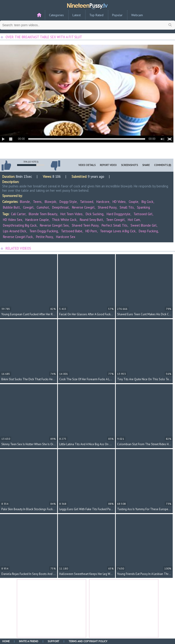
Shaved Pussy (107, 207)
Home (6, 641)
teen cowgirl (115, 220)
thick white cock (64, 220)
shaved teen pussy (85, 225)
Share (146, 165)
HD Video (119, 202)
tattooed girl (143, 214)
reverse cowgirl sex (54, 225)
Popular (117, 15)
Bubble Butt (11, 207)
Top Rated (96, 15)
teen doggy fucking (44, 231)
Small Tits (127, 207)
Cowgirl (28, 207)
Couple (134, 202)
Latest (77, 15)
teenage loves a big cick (118, 231)
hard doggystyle (118, 214)
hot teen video (71, 214)
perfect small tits (115, 225)
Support (53, 641)
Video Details (87, 165)
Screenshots (129, 165)
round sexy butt (91, 220)
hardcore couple (37, 220)
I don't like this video (55, 166)
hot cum (134, 220)
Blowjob (50, 202)
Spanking (143, 207)
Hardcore (103, 202)
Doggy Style (68, 202)
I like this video (6, 166)
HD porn (91, 231)
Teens (37, 202)
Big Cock (147, 202)
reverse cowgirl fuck (18, 237)
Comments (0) (163, 165)
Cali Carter (18, 214)
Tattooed (87, 202)
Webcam (137, 15)
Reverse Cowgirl (83, 207)
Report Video (108, 165)
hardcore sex (66, 237)
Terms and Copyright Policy (88, 641)
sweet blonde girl (144, 225)
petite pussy (44, 237)
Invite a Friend (29, 641)
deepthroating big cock (20, 225)
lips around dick (15, 231)
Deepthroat (60, 207)
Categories (56, 15)
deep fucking (148, 231)
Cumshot (43, 207)
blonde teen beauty (43, 214)
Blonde (25, 202)
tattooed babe (72, 231)
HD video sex (13, 220)
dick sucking (95, 214)
